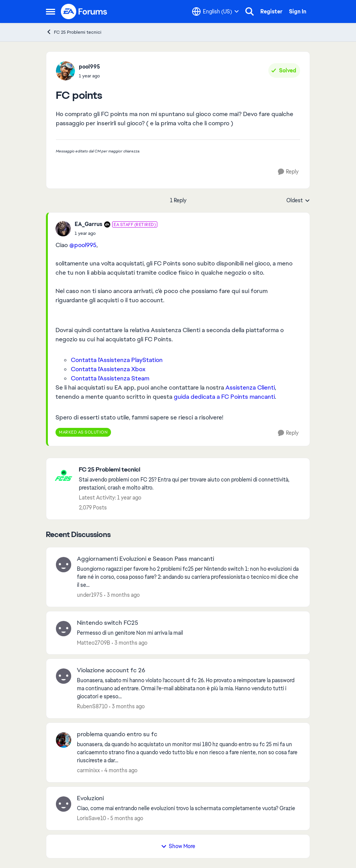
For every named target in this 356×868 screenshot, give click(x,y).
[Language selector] (216, 11)
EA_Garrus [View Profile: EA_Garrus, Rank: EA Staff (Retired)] (88, 224)
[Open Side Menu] (51, 11)
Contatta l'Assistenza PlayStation (117, 360)
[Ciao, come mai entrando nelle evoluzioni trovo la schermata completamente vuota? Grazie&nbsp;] (189, 808)
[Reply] (288, 172)
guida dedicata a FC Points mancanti (224, 397)
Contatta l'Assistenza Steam (110, 378)
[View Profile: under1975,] (64, 565)
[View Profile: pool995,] (65, 71)
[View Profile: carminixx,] (64, 740)
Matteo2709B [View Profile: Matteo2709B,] (94, 642)
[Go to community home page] (84, 11)
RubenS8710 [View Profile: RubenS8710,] (92, 706)
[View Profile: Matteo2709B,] (64, 629)
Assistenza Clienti (250, 387)
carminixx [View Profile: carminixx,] (88, 770)
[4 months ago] (119, 771)
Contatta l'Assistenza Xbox (108, 369)
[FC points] (116, 233)
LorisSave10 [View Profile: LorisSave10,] (91, 818)
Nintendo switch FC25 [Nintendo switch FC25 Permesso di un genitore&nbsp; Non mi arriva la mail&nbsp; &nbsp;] (108, 623)
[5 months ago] (125, 818)
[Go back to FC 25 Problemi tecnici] (190, 470)
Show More (178, 846)
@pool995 (83, 245)
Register (271, 11)
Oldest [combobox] (298, 201)
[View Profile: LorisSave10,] (64, 804)
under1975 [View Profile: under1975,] (90, 595)
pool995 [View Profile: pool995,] (89, 67)
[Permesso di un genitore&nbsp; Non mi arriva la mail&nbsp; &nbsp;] (189, 633)
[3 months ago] (122, 595)
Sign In (298, 11)
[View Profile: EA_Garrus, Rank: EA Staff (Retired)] (63, 229)
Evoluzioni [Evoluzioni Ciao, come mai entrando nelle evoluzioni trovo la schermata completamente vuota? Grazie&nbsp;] (90, 798)
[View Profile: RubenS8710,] (64, 676)
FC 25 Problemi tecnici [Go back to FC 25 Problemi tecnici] (74, 32)
